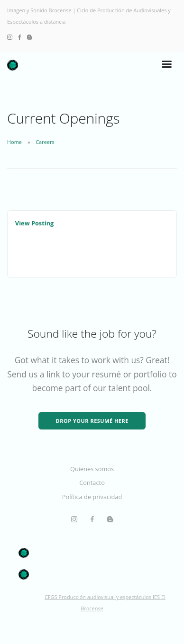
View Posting (34, 223)
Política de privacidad (92, 497)
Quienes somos (92, 469)
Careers (45, 142)
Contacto (92, 483)
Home (14, 142)
